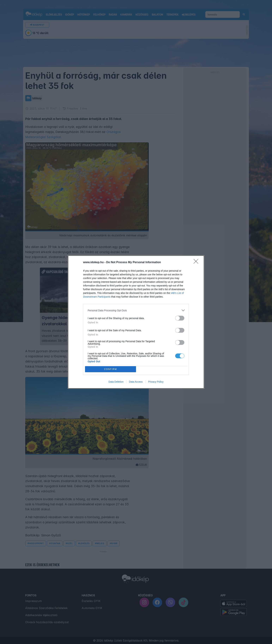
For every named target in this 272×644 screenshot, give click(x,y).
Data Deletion (116, 382)
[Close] (197, 262)
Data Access (136, 382)
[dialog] (136, 322)
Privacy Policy (156, 382)
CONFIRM (111, 369)
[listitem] (136, 310)
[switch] (180, 318)
